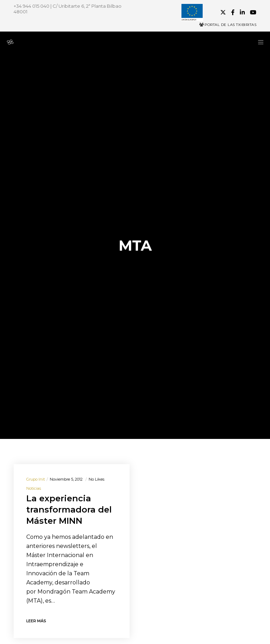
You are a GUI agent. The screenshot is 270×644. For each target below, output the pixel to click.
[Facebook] (233, 12)
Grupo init (36, 479)
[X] (223, 12)
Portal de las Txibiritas (228, 25)
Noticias (34, 488)
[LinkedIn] (242, 12)
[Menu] (258, 42)
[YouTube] (253, 12)
